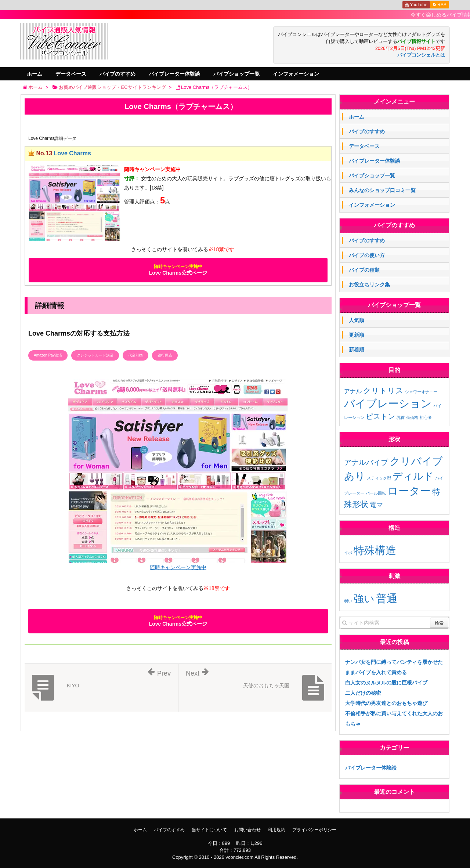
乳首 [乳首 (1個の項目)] (401, 417)
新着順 (357, 350)
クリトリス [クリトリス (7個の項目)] (383, 390)
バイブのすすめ (117, 74)
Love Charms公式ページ (178, 270)
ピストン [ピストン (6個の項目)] (380, 416)
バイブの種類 (364, 270)
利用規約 (276, 830)
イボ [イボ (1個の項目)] (348, 553)
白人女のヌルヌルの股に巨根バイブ (386, 683)
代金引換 (135, 355)
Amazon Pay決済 (48, 355)
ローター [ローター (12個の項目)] (409, 491)
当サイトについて (209, 830)
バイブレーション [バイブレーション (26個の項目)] (388, 403)
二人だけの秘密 (363, 693)
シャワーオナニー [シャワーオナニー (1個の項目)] (421, 392)
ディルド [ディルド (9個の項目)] (413, 476)
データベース (71, 74)
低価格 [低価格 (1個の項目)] (412, 417)
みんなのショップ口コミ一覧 (382, 190)
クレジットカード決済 (95, 355)
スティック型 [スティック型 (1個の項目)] (379, 478)
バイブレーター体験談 (174, 74)
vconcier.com (239, 857)
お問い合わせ (247, 830)
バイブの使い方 (367, 255)
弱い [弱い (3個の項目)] (348, 601)
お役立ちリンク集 (369, 285)
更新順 (357, 335)
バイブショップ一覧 (236, 74)
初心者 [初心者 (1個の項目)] (426, 417)
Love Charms (72, 153)
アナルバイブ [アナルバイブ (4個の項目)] (366, 462)
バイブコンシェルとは (421, 55)
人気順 (357, 320)
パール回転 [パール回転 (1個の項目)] (376, 493)
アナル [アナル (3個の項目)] (353, 391)
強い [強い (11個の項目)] (364, 598)
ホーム (35, 74)
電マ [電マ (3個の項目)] (376, 505)
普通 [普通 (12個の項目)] (387, 598)
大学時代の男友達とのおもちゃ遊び (386, 703)
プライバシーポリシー (314, 830)
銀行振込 (165, 355)
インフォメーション (296, 74)
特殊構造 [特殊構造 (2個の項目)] (375, 550)
